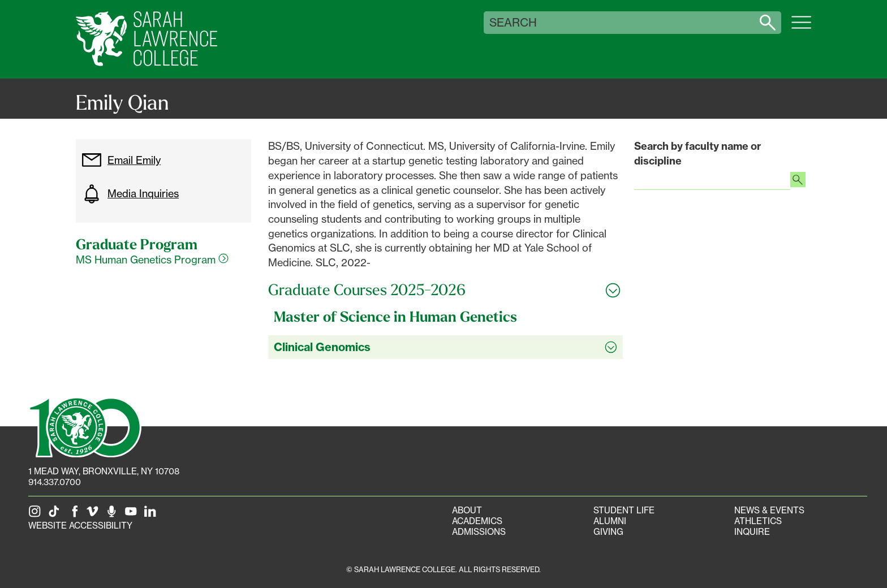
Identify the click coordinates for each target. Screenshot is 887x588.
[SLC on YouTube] (133, 515)
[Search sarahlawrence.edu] (768, 23)
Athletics (758, 521)
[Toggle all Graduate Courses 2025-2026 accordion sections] (445, 290)
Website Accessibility (80, 526)
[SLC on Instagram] (37, 515)
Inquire (752, 532)
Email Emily (121, 160)
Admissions (479, 532)
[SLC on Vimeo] (94, 515)
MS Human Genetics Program (152, 260)
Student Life (624, 510)
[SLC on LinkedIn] (152, 515)
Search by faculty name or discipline (697, 154)
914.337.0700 (55, 482)
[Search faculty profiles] (798, 181)
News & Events (769, 510)
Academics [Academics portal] (477, 521)
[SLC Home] (147, 39)
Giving (608, 532)
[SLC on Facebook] (75, 515)
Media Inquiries (130, 194)
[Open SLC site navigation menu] (801, 28)
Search (513, 23)
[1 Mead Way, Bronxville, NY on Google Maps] (104, 471)
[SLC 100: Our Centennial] (85, 426)
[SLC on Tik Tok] (56, 515)
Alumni (610, 521)
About (467, 510)
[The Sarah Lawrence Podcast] (114, 515)
